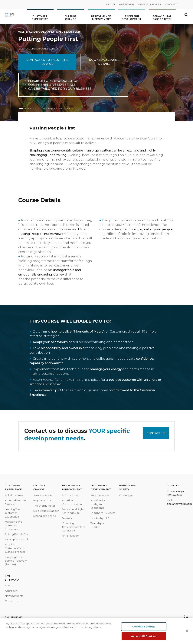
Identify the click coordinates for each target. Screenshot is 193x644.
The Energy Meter (44, 506)
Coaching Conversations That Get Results (74, 527)
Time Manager (71, 536)
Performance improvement (101, 16)
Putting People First (17, 534)
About (111, 4)
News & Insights (149, 4)
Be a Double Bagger (46, 511)
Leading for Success (103, 513)
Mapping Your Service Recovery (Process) (16, 561)
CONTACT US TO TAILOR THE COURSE (47, 62)
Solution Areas (71, 495)
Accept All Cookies (144, 636)
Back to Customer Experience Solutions (50, 108)
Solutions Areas (14, 495)
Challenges (126, 495)
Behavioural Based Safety (162, 16)
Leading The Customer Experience (12, 513)
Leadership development (132, 16)
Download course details (104, 62)
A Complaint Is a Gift (17, 539)
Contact (171, 4)
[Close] (187, 631)
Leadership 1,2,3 (100, 518)
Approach (126, 4)
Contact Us (156, 433)
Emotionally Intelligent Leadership (98, 504)
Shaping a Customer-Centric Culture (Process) (16, 548)
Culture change (71, 16)
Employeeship (42, 500)
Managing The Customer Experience (14, 525)
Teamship (68, 518)
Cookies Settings (144, 626)
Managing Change (45, 516)
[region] (96, 631)
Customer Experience (40, 16)
